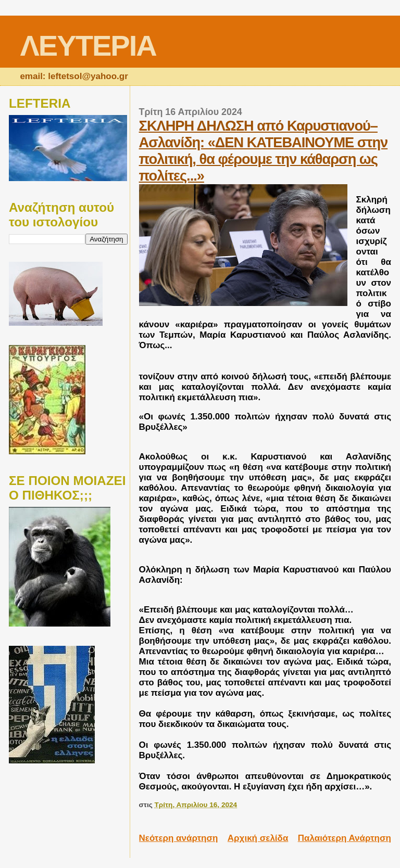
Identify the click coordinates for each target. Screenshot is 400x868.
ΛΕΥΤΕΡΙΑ (88, 46)
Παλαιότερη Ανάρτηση (345, 838)
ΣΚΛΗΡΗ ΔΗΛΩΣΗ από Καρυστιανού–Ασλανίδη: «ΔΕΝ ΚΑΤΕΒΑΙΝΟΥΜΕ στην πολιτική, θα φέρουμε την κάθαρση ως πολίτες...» (264, 151)
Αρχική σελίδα (258, 838)
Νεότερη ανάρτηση (179, 838)
